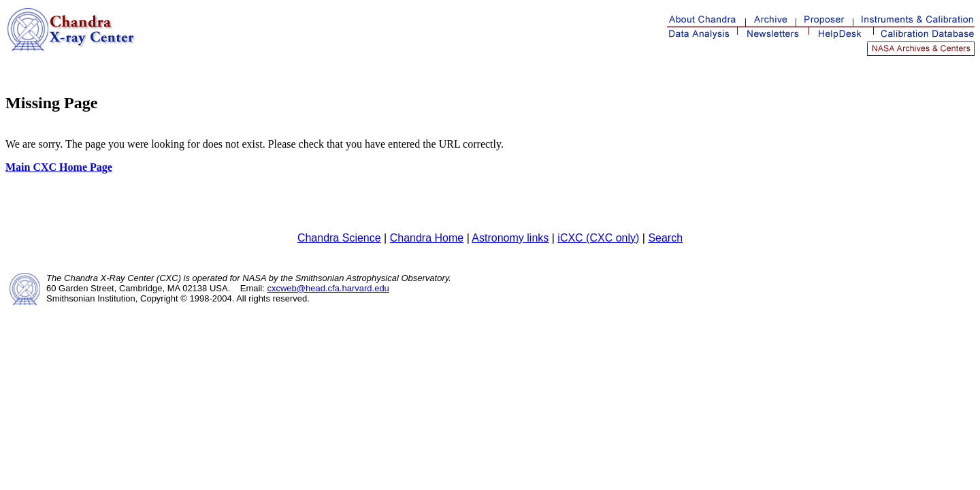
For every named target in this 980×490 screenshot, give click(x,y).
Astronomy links (510, 238)
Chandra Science (339, 238)
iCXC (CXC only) (598, 238)
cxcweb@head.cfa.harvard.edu (328, 288)
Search (665, 238)
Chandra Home (427, 238)
